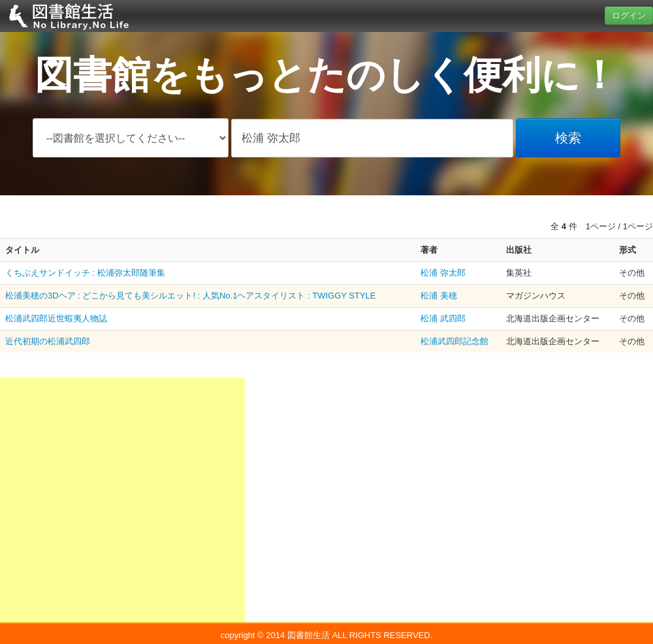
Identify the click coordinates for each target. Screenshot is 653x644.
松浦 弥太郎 (443, 273)
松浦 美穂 (439, 296)
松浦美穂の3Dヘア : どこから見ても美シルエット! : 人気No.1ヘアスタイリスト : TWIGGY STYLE (190, 296)
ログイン (629, 15)
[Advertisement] (122, 500)
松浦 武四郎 (443, 318)
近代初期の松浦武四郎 (48, 341)
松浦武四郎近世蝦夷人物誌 (56, 318)
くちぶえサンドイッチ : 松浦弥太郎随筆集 (85, 273)
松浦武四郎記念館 (454, 341)
